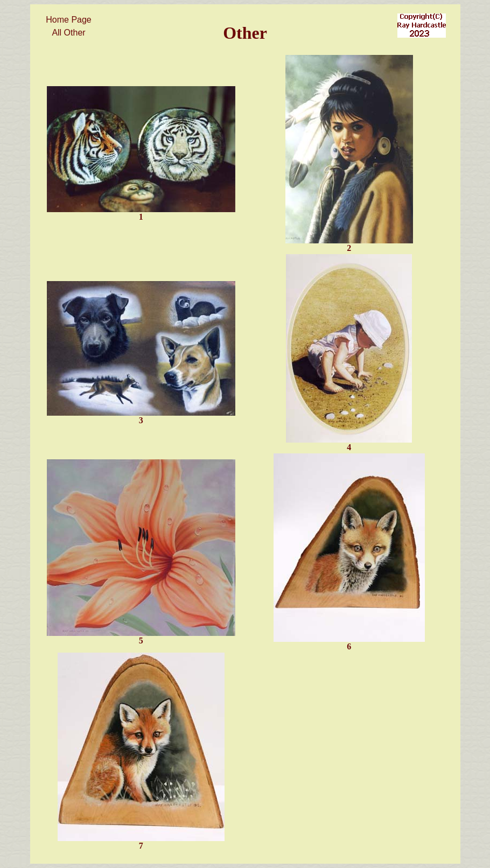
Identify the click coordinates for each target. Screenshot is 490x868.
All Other (68, 33)
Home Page (69, 20)
